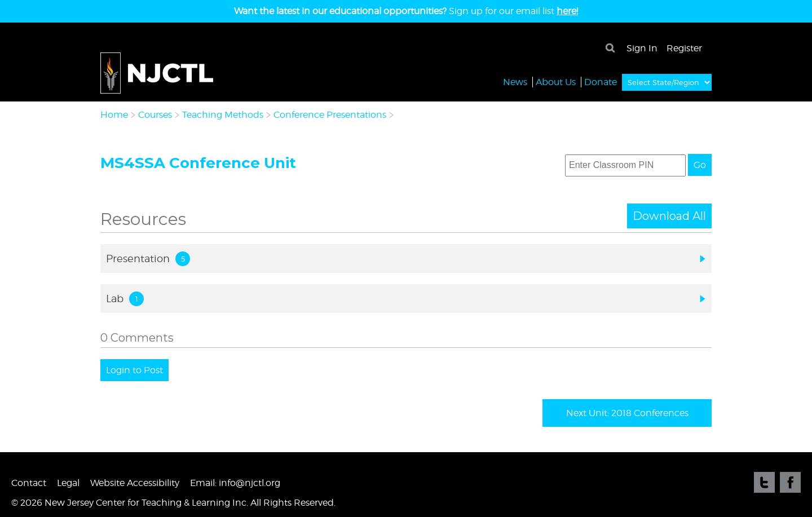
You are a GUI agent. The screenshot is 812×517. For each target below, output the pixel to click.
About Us (556, 81)
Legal (68, 483)
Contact (29, 483)
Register (684, 48)
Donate (601, 81)
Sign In (642, 48)
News (515, 81)
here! (567, 11)
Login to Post (134, 370)
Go (700, 165)
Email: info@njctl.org (235, 483)
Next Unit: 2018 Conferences (627, 413)
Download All (669, 216)
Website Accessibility (135, 483)
